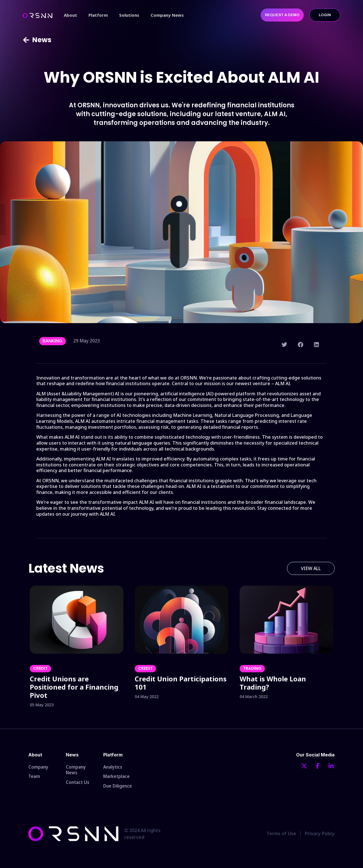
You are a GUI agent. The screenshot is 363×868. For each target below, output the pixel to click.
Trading (252, 668)
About (70, 15)
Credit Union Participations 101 (181, 683)
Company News (167, 15)
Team (34, 778)
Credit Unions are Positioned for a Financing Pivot (74, 687)
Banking (52, 341)
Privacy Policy (320, 836)
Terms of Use (281, 836)
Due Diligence (118, 788)
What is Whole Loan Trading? (273, 683)
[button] (284, 345)
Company (39, 767)
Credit (40, 668)
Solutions (129, 15)
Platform (98, 15)
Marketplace (117, 778)
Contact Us (78, 784)
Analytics (113, 767)
